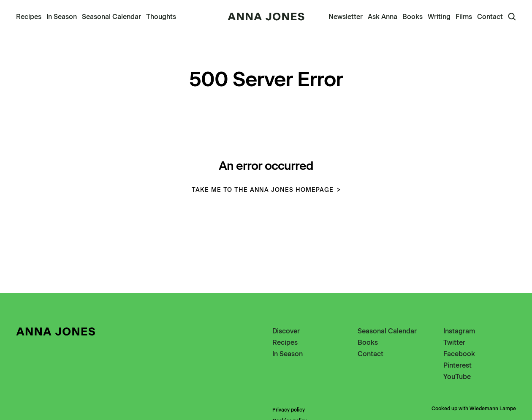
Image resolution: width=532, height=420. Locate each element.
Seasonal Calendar (111, 17)
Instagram (459, 331)
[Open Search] (512, 17)
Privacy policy (289, 410)
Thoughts (161, 17)
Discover (286, 331)
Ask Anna (383, 17)
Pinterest (457, 365)
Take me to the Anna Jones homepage (266, 190)
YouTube (457, 377)
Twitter (454, 342)
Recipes (29, 17)
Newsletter (346, 17)
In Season (62, 17)
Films (464, 17)
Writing (439, 17)
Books (413, 17)
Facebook (459, 354)
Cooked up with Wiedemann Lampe (474, 409)
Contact (490, 17)
